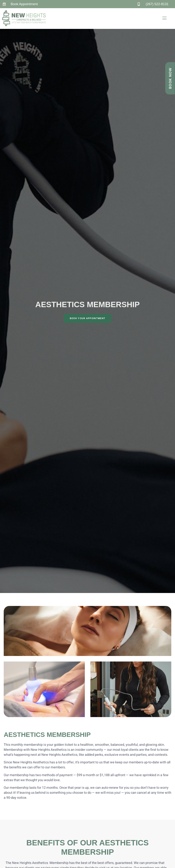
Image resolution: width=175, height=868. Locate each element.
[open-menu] (164, 18)
